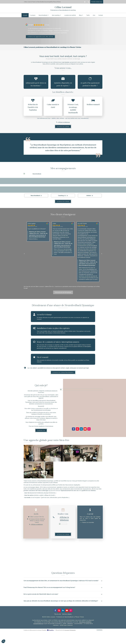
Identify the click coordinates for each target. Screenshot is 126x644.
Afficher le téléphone (64, 122)
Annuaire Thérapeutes (70, 630)
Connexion (99, 630)
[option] (63, 239)
